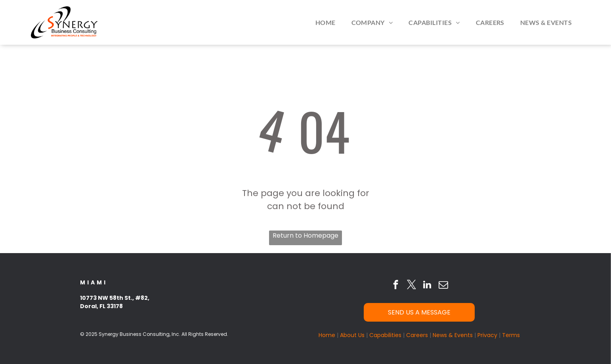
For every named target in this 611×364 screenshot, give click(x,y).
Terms (511, 335)
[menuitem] (326, 22)
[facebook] (396, 286)
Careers (417, 335)
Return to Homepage (305, 235)
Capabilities (385, 335)
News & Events (453, 335)
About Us (352, 335)
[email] (443, 286)
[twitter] (411, 286)
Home (327, 335)
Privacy (487, 335)
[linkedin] (427, 286)
